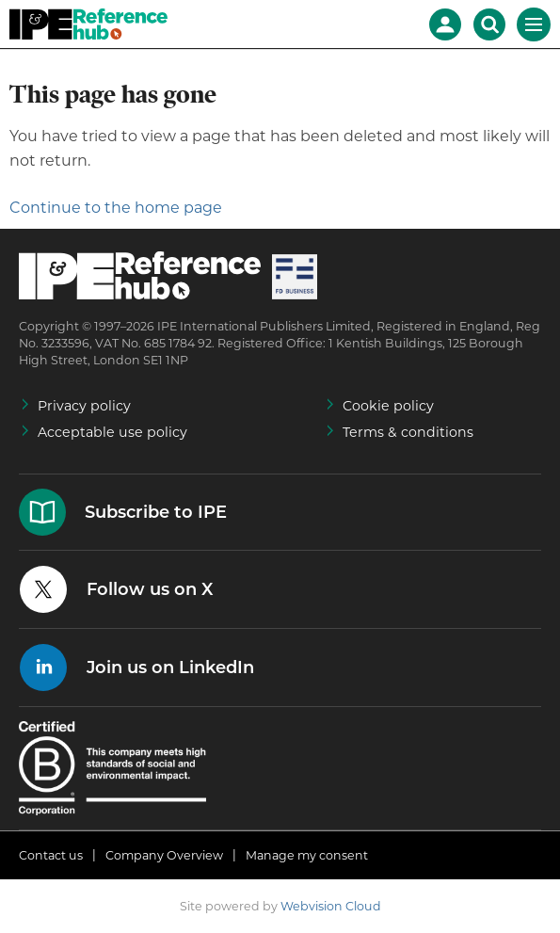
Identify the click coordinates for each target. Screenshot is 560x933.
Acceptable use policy (112, 432)
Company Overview (164, 855)
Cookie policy (388, 406)
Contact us (51, 855)
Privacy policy (84, 406)
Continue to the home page (116, 208)
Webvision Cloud (331, 906)
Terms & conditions (408, 432)
